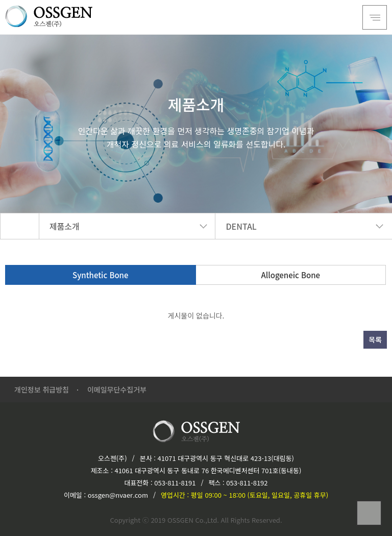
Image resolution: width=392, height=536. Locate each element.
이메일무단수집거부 (117, 389)
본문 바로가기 (0, 0)
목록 (375, 339)
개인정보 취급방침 (42, 389)
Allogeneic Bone (290, 275)
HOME (20, 226)
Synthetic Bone (100, 275)
